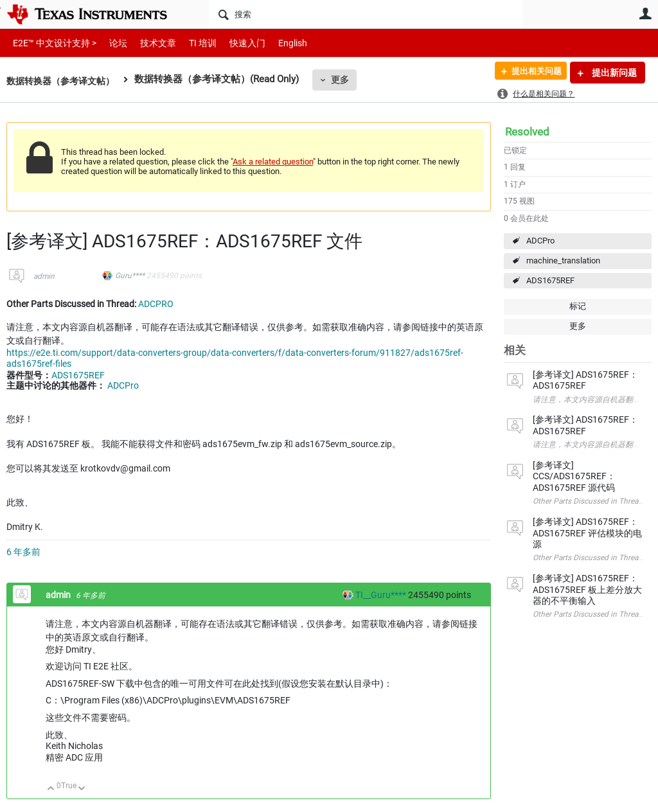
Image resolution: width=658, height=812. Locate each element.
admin (44, 276)
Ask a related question (273, 162)
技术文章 (149, 43)
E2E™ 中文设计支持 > (51, 43)
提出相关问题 (531, 73)
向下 (82, 789)
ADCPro (540, 241)
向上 (51, 789)
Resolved (527, 132)
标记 (578, 306)
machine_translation (563, 260)
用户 (645, 13)
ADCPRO (156, 304)
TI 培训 (192, 43)
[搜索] (366, 14)
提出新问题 (613, 73)
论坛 (111, 43)
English (277, 43)
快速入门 (235, 43)
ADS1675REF (550, 280)
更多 (348, 80)
